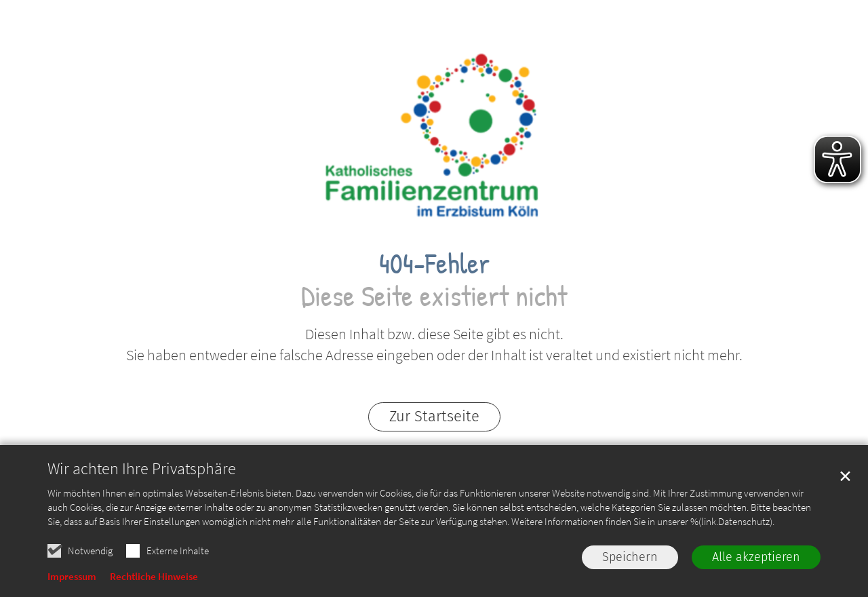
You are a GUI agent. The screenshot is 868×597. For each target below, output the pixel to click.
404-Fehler (434, 263)
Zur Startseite (434, 416)
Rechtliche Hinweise (154, 579)
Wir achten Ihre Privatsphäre (142, 471)
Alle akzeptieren (756, 560)
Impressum (72, 579)
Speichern (630, 560)
